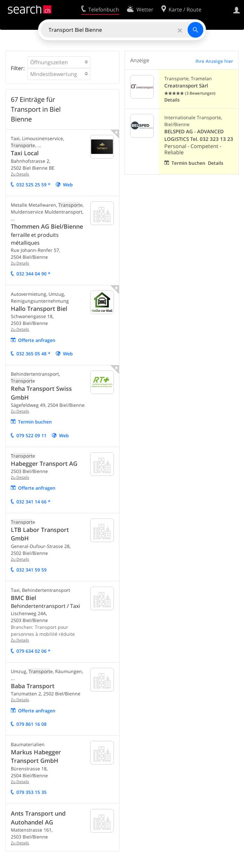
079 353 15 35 (31, 792)
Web (68, 185)
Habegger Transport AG (44, 463)
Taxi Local (25, 153)
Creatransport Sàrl (186, 86)
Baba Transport (33, 686)
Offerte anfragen (37, 340)
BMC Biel (23, 598)
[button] (59, 62)
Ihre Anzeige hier (214, 61)
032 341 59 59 (31, 570)
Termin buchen (35, 422)
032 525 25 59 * (33, 185)
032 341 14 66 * (33, 502)
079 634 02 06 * (33, 651)
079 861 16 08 (31, 724)
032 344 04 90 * (33, 274)
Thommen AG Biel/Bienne (47, 226)
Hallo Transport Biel (39, 309)
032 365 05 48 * (33, 354)
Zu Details (20, 174)
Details (172, 100)
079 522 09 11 (31, 435)
